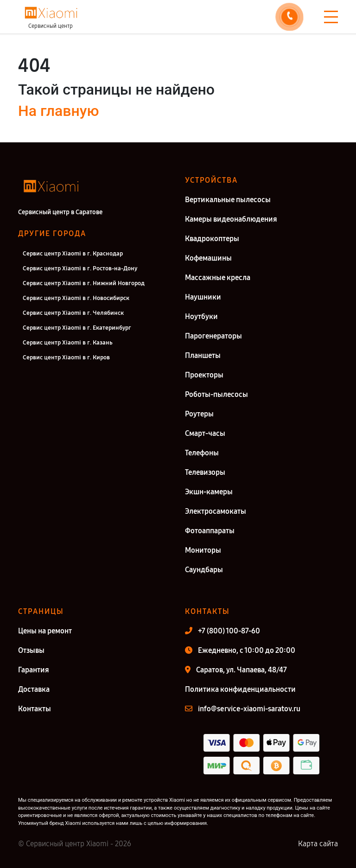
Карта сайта (318, 844)
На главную (58, 111)
